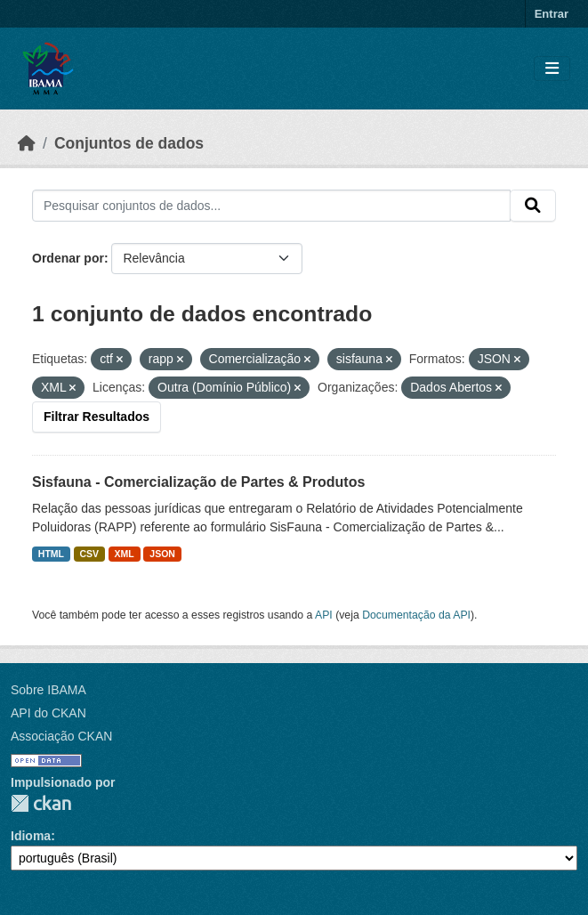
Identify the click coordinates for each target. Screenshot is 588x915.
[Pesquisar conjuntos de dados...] (271, 206)
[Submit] (533, 206)
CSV (90, 554)
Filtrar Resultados (97, 417)
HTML (51, 554)
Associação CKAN (61, 736)
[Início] (27, 143)
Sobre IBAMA (48, 690)
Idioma (31, 836)
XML (125, 554)
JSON (162, 554)
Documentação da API (416, 615)
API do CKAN (48, 713)
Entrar (552, 14)
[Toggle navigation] (552, 69)
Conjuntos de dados (129, 143)
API (324, 615)
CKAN (41, 803)
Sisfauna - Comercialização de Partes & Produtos (198, 482)
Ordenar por (68, 258)
